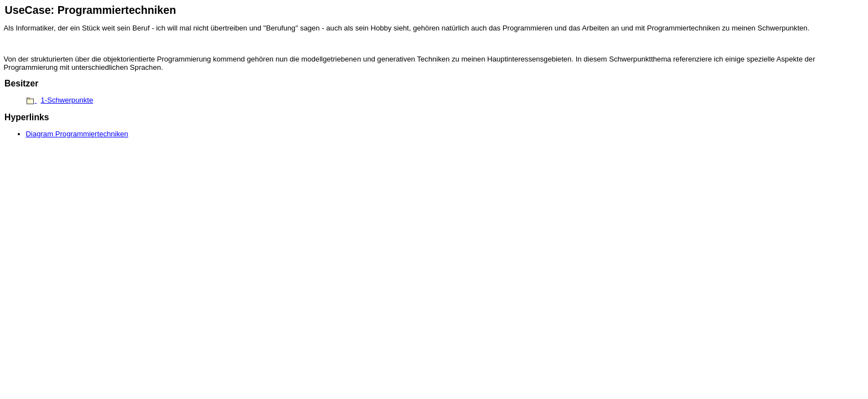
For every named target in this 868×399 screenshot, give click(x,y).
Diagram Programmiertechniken (77, 134)
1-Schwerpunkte (67, 100)
